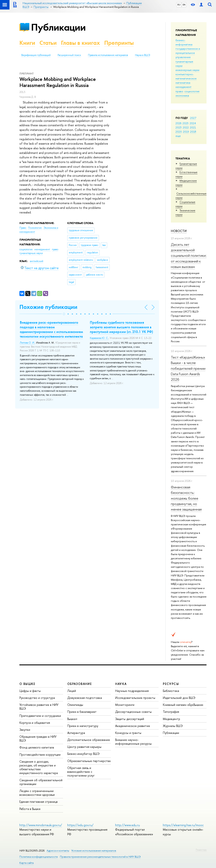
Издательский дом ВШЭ (179, 698)
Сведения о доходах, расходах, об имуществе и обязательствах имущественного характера (39, 767)
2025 (186, 123)
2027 (193, 118)
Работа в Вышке (30, 809)
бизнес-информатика (184, 42)
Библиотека (171, 691)
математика (183, 83)
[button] (64, 314)
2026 (178, 123)
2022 (186, 127)
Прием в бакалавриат (82, 712)
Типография (171, 712)
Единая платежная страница (38, 802)
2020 (179, 132)
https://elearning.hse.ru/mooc (183, 825)
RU (179, 5)
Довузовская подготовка (85, 698)
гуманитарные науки (31, 253)
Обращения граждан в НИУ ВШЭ (38, 738)
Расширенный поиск (69, 55)
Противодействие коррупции (40, 755)
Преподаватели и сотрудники (40, 716)
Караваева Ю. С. (99, 338)
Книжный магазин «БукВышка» (183, 705)
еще (178, 136)
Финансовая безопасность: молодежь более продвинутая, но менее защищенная (186, 498)
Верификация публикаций (36, 55)
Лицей (72, 691)
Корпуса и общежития (35, 723)
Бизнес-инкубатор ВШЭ (83, 754)
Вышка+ (72, 719)
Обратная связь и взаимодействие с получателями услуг (81, 772)
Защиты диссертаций (130, 719)
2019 (186, 132)
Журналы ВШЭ (173, 726)
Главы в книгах (80, 43)
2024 (193, 123)
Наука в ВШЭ (142, 55)
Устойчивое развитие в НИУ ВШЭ (39, 707)
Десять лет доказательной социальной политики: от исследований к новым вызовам (189, 255)
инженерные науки (187, 70)
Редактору (201, 850)
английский (37, 261)
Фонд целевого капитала (37, 747)
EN (184, 5)
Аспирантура (76, 733)
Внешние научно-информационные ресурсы (133, 742)
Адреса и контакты (58, 851)
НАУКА (121, 684)
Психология (35, 228)
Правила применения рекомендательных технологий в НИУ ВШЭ (100, 857)
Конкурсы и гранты (128, 733)
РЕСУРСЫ (171, 684)
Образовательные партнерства (89, 761)
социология (192, 91)
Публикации (58, 27)
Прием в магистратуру (83, 726)
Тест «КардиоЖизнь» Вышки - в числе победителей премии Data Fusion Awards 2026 (188, 368)
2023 (179, 127)
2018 (193, 132)
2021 (193, 127)
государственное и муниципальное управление (188, 53)
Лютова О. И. (27, 343)
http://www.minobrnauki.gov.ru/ (41, 825)
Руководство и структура (37, 698)
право (179, 91)
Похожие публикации (48, 307)
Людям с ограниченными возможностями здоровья (37, 793)
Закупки (25, 730)
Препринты (119, 43)
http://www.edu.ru (128, 825)
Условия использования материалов (94, 851)
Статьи (48, 43)
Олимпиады (75, 705)
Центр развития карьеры (84, 747)
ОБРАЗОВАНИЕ (80, 684)
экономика (182, 95)
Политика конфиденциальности (39, 857)
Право (23, 228)
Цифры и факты (30, 691)
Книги (27, 43)
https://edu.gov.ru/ (80, 825)
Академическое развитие (133, 726)
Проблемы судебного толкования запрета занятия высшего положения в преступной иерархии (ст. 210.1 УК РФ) (121, 327)
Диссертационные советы (133, 712)
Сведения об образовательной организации (41, 782)
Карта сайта (26, 863)
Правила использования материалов (108, 55)
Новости (179, 231)
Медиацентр (171, 719)
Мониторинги (125, 705)
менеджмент (184, 87)
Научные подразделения (132, 691)
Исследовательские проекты (135, 698)
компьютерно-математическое (186, 76)
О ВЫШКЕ (27, 684)
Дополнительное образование (89, 740)
